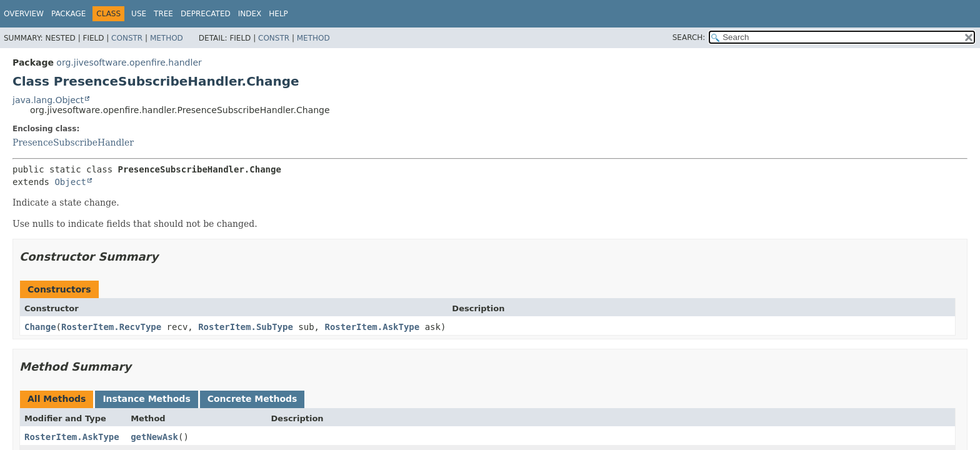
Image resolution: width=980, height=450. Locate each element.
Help (278, 14)
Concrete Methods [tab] (252, 399)
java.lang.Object (48, 100)
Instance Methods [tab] (146, 399)
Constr (127, 38)
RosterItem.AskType (372, 327)
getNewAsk (154, 437)
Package (68, 14)
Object (70, 182)
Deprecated (206, 14)
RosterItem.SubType (246, 327)
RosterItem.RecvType (111, 327)
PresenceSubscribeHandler (73, 142)
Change (40, 327)
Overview (24, 14)
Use (139, 14)
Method (167, 38)
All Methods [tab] (57, 399)
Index (250, 14)
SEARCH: (689, 37)
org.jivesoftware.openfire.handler (129, 62)
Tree (163, 14)
